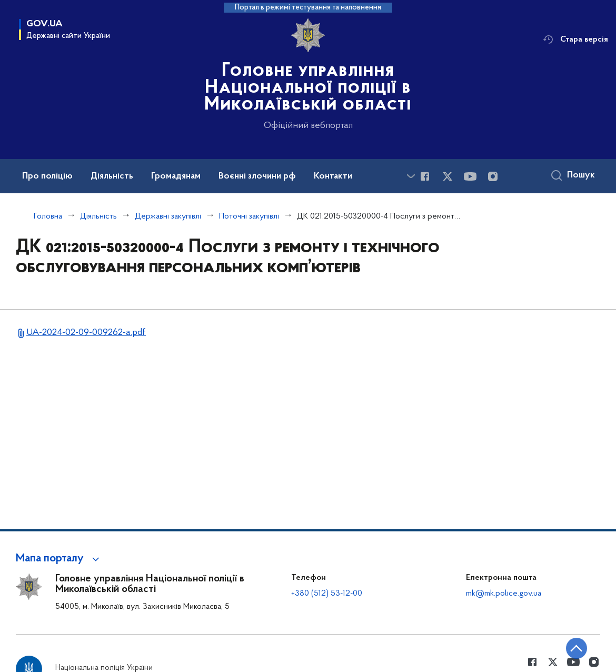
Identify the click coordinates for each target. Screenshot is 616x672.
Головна (48, 216)
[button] (59, 559)
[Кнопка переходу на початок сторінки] (577, 648)
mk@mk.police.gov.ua (504, 594)
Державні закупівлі (168, 216)
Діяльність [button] (112, 176)
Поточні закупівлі (249, 216)
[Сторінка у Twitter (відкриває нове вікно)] (448, 176)
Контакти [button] (333, 176)
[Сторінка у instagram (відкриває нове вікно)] (493, 176)
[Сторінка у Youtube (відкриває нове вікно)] (470, 176)
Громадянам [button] (176, 176)
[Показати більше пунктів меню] (411, 176)
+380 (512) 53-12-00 (327, 594)
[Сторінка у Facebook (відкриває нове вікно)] (425, 176)
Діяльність (98, 216)
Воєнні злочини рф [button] (257, 176)
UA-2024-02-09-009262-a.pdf (86, 333)
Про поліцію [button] (47, 176)
